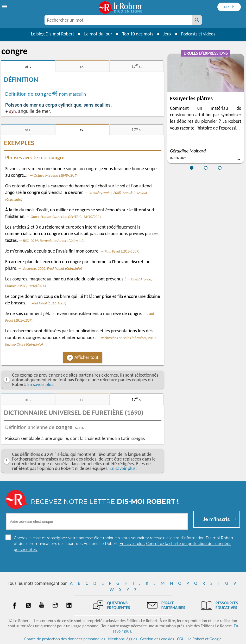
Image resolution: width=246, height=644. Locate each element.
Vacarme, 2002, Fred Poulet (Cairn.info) (52, 268)
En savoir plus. (41, 384)
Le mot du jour (97, 34)
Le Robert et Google (205, 639)
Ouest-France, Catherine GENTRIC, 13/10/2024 (66, 217)
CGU (181, 639)
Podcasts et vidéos (198, 34)
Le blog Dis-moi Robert (52, 34)
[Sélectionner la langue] (229, 7)
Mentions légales (123, 639)
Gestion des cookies (157, 639)
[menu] (5, 7)
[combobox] (118, 20)
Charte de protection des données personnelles (65, 639)
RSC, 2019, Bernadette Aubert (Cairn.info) (54, 241)
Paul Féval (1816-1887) (122, 251)
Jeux (167, 34)
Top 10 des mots (137, 34)
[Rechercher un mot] (197, 20)
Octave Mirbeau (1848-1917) (56, 175)
